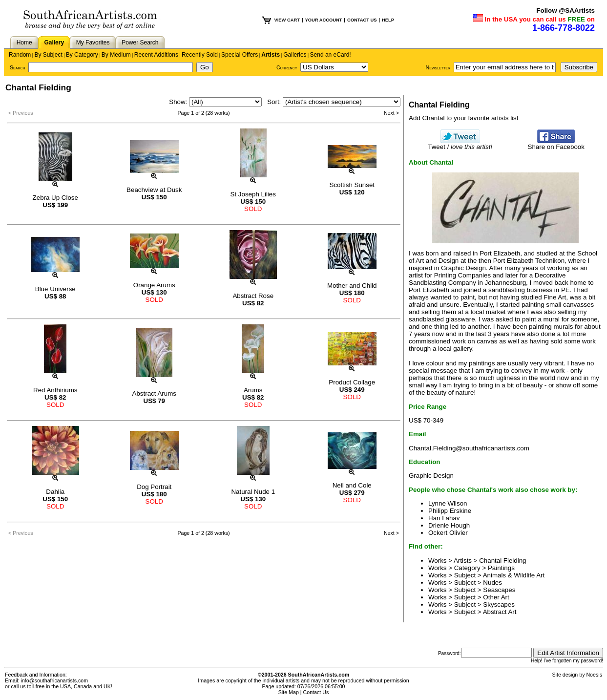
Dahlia (55, 492)
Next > (391, 113)
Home (24, 42)
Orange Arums (154, 285)
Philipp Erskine (450, 511)
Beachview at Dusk (154, 190)
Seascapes (499, 590)
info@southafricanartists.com (55, 680)
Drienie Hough (449, 525)
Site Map (289, 692)
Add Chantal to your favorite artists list (463, 118)
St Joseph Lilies (253, 194)
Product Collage (352, 382)
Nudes (492, 583)
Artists (271, 55)
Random (20, 55)
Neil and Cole (352, 485)
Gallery (54, 42)
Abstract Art (500, 612)
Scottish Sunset (352, 185)
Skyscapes (499, 605)
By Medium (116, 55)
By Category (82, 55)
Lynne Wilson (448, 503)
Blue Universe (55, 289)
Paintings (501, 568)
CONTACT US (362, 20)
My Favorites (93, 42)
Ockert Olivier (448, 533)
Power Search (140, 42)
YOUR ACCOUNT (324, 20)
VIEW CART (287, 20)
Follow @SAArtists (565, 11)
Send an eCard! (331, 55)
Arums (253, 390)
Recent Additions (156, 55)
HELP (388, 20)
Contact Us (316, 692)
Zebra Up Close (55, 198)
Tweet (460, 144)
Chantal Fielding (502, 561)
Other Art (496, 597)
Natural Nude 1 (253, 492)
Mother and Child (352, 286)
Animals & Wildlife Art (514, 575)
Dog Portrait (154, 487)
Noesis (594, 675)
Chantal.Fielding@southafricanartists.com (469, 448)
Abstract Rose (253, 296)
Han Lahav (444, 518)
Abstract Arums (154, 393)
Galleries (295, 55)
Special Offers (240, 55)
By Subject (48, 55)
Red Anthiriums (55, 390)
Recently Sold (200, 55)
